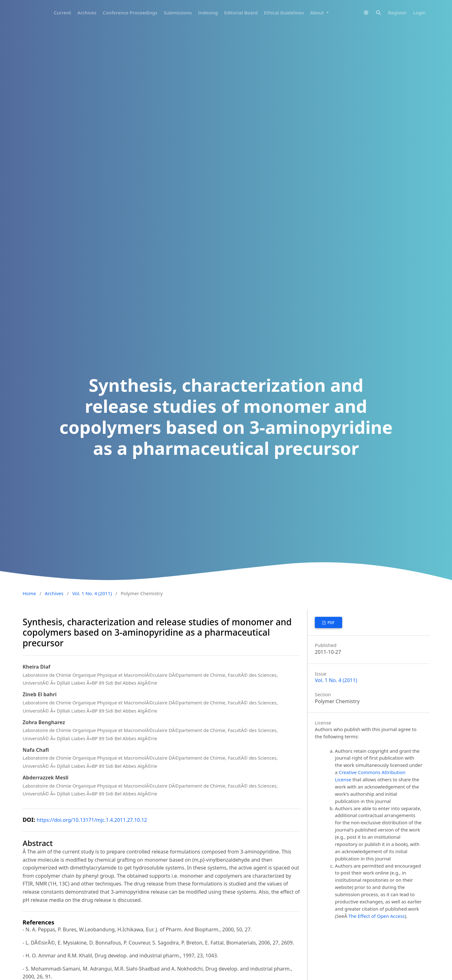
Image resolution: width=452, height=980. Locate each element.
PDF (331, 623)
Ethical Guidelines (284, 13)
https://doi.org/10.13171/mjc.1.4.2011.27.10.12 (92, 820)
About (317, 13)
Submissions (178, 13)
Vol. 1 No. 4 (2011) (92, 593)
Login (419, 13)
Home (29, 593)
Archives (87, 13)
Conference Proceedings (130, 13)
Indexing (208, 13)
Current (63, 13)
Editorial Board (241, 13)
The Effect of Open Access (377, 916)
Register (398, 13)
